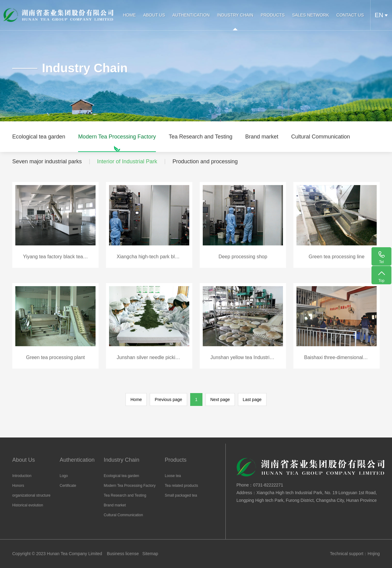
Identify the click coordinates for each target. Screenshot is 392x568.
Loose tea (173, 476)
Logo (64, 476)
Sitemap (150, 554)
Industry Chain (234, 15)
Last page (252, 399)
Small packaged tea (181, 495)
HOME (129, 15)
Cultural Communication (321, 143)
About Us (153, 15)
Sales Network (310, 15)
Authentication (190, 15)
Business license (123, 554)
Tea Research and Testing (201, 143)
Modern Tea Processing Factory (117, 143)
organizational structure (31, 495)
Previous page (168, 399)
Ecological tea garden (39, 143)
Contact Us (349, 15)
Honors (18, 486)
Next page (220, 399)
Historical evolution (28, 505)
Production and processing (205, 161)
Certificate (68, 486)
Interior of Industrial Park (127, 161)
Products (272, 15)
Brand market (262, 143)
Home (136, 399)
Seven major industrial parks (47, 161)
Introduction (22, 476)
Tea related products (181, 486)
